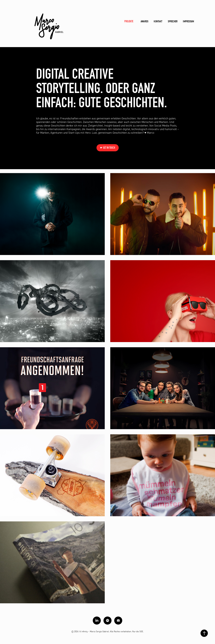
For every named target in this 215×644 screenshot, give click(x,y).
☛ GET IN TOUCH (108, 148)
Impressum (188, 21)
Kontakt (158, 21)
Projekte (129, 21)
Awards (144, 21)
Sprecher (173, 21)
